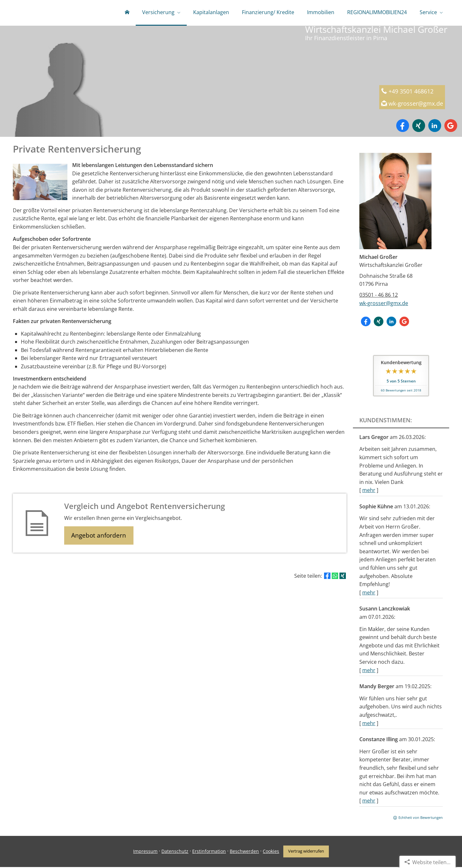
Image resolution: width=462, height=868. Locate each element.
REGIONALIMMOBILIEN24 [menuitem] (377, 12)
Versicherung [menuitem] (158, 12)
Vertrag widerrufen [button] (306, 852)
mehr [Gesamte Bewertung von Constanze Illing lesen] (369, 802)
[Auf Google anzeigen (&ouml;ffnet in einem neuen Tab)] (451, 127)
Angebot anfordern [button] (100, 537)
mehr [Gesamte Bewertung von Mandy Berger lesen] (369, 724)
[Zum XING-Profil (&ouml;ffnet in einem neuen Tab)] (419, 127)
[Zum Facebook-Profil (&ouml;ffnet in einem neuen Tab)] (403, 127)
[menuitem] (127, 13)
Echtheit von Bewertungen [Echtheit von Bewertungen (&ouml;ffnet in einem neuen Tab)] (421, 819)
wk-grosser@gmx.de (418, 105)
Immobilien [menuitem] (321, 12)
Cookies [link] (270, 852)
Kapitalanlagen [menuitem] (211, 12)
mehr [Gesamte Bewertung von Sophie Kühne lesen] (369, 594)
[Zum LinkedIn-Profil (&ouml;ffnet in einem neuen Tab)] (435, 127)
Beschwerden (244, 852)
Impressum (145, 852)
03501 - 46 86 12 (379, 296)
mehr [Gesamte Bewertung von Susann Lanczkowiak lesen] (369, 671)
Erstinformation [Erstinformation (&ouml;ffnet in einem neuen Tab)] (208, 852)
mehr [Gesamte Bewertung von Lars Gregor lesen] (369, 491)
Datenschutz (174, 852)
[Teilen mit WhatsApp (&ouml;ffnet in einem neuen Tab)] (335, 578)
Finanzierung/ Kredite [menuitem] (268, 12)
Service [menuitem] (428, 12)
